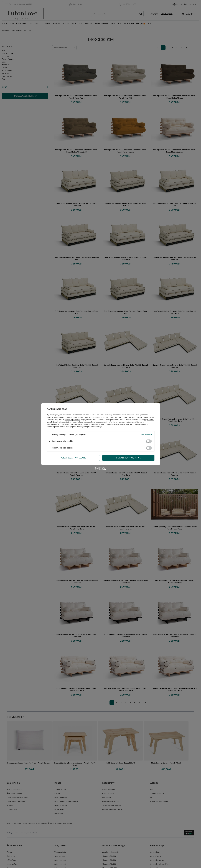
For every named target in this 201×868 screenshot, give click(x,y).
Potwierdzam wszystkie (128, 458)
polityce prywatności (72, 420)
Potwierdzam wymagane (73, 458)
